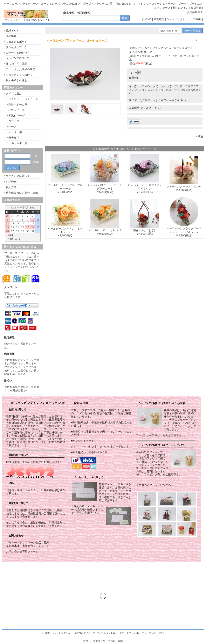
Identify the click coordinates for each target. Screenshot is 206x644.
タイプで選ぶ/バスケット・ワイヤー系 (160, 56)
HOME (147, 19)
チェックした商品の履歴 (20, 69)
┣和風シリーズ (15, 115)
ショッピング (174, 19)
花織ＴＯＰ (12, 31)
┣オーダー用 (14, 132)
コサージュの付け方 (18, 53)
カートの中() (193, 19)
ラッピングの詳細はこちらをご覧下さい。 (161, 435)
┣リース (11, 127)
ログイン (183, 8)
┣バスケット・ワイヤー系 (22, 99)
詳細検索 (85, 13)
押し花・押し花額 (16, 64)
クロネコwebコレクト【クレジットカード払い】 (100, 446)
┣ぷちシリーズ (15, 110)
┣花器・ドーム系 (16, 105)
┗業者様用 (12, 138)
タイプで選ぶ (14, 93)
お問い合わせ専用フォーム (22, 552)
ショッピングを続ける (19, 75)
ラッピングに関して (18, 58)
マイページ (89, 633)
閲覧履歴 (159, 19)
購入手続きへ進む (16, 80)
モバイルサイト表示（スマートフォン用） (119, 633)
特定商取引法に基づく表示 (22, 193)
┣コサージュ (14, 121)
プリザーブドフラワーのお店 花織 (103, 641)
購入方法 (11, 187)
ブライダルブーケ (16, 47)
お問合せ (11, 182)
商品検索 (11, 36)
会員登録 (196, 8)
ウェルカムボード (16, 42)
